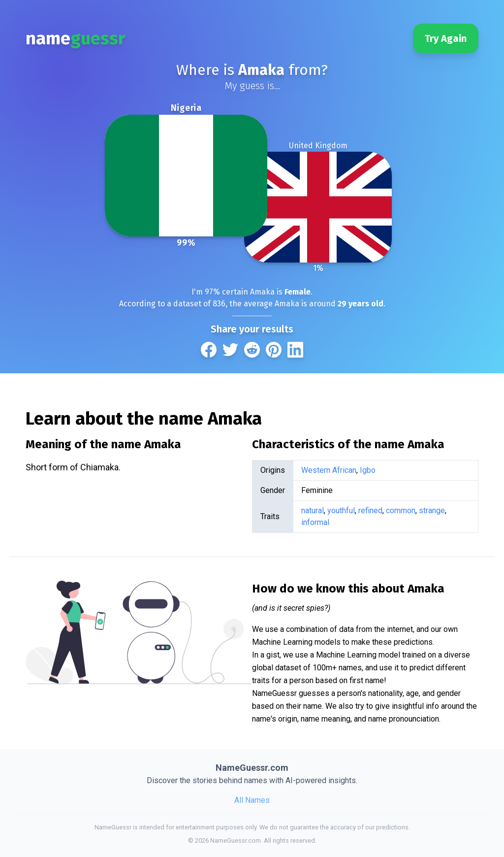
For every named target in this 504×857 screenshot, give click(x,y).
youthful (341, 511)
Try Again (446, 38)
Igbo (368, 470)
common (401, 511)
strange (432, 511)
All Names (252, 800)
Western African (329, 470)
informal (315, 522)
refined (370, 511)
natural (313, 511)
